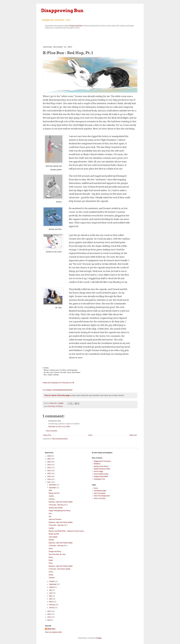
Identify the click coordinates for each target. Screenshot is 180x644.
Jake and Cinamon (55, 519)
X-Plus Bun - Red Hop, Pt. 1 (58, 546)
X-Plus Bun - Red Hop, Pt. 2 (58, 525)
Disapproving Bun (62, 10)
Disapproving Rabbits (76, 26)
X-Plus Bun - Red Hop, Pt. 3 (58, 505)
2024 (49, 462)
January (52, 608)
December (53, 485)
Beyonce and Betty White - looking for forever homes (66, 531)
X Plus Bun (59, 406)
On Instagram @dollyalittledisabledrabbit (58, 390)
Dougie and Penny (55, 552)
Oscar (51, 549)
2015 (49, 614)
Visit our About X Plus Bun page (57, 395)
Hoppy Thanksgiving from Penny (60, 511)
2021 (49, 471)
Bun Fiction (52, 406)
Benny (51, 557)
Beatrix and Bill (54, 534)
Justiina (51, 496)
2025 (49, 459)
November (53, 488)
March (51, 602)
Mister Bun (51, 629)
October (52, 581)
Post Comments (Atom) (60, 439)
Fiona (51, 563)
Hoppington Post (99, 479)
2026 (49, 456)
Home (90, 435)
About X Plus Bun (100, 498)
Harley (51, 575)
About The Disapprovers (102, 496)
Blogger (99, 638)
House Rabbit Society (101, 474)
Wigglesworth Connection (102, 461)
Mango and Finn (54, 493)
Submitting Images (100, 491)
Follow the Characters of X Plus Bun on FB (58, 383)
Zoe (50, 516)
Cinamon (52, 499)
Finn (50, 514)
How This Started (100, 493)
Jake (50, 490)
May (51, 596)
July (51, 590)
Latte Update (53, 537)
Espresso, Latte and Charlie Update (61, 502)
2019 (49, 476)
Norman (51, 540)
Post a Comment (51, 431)
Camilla (51, 528)
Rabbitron (97, 464)
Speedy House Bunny (101, 466)
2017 (49, 482)
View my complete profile (53, 632)
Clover (51, 572)
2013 (49, 620)
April (51, 599)
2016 (49, 611)
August (52, 587)
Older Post (133, 435)
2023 (49, 465)
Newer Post (47, 435)
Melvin (51, 560)
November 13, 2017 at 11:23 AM (59, 427)
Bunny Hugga (98, 471)
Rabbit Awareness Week (102, 469)
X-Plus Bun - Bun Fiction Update (60, 569)
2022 (49, 468)
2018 (49, 479)
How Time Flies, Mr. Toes (57, 554)
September (53, 584)
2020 (49, 473)
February (52, 605)
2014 (49, 617)
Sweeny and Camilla (56, 508)
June (51, 593)
